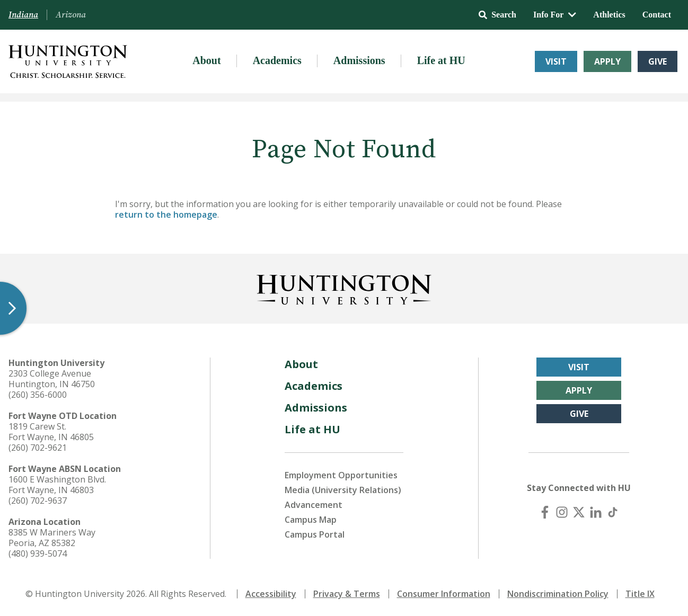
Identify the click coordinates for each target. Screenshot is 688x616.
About (206, 60)
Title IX (640, 594)
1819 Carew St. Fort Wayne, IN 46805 (51, 432)
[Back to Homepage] (344, 288)
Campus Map (311, 520)
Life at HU (441, 60)
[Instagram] (562, 512)
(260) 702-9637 (38, 501)
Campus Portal (315, 534)
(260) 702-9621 (38, 448)
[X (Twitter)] (579, 512)
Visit (556, 61)
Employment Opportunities (341, 475)
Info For (555, 15)
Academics (277, 60)
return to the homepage (166, 215)
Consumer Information (444, 594)
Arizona (71, 15)
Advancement (314, 505)
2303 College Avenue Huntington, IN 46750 (52, 379)
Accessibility (271, 594)
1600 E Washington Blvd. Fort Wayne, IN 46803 (57, 485)
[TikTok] (613, 512)
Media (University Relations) (343, 490)
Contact (657, 15)
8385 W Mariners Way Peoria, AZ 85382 (52, 538)
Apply (607, 61)
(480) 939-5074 (38, 553)
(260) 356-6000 (38, 395)
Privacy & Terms (347, 594)
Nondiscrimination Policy (558, 594)
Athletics (609, 15)
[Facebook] (545, 512)
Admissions (359, 60)
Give (658, 61)
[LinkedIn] (596, 512)
